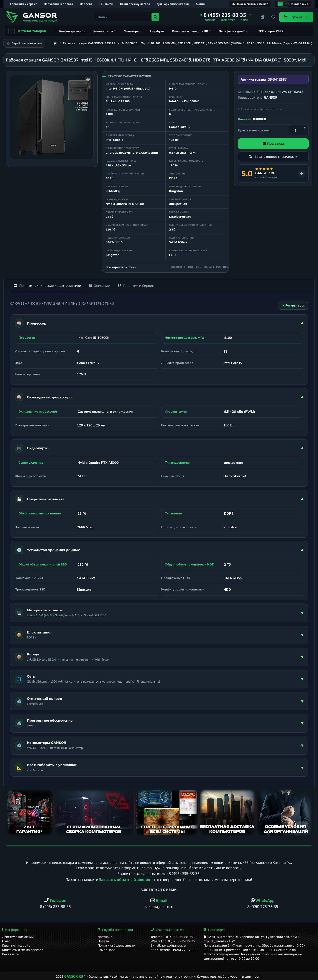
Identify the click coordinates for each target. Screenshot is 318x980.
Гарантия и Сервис (136, 286)
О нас (6, 941)
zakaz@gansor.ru (159, 906)
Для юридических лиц (173, 4)
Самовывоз (107, 950)
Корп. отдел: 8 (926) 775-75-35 (174, 950)
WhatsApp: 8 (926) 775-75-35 (173, 941)
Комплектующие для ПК (191, 31)
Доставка (105, 937)
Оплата (103, 941)
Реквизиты (11, 954)
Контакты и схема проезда (23, 950)
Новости (86, 4)
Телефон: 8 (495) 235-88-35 (172, 937)
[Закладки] (273, 17)
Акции (200, 4)
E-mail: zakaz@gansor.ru (168, 945)
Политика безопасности (116, 945)
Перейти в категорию (24, 43)
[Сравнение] (263, 17)
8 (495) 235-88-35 (184, 873)
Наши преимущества (135, 4)
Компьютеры (105, 31)
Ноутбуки (157, 31)
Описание (99, 286)
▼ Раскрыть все (293, 305)
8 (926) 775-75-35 (263, 906)
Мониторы (133, 31)
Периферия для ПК (235, 31)
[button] (226, 15)
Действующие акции (18, 937)
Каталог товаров (30, 31)
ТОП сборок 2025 (271, 31)
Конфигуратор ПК (72, 31)
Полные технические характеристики (47, 286)
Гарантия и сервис (24, 4)
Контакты (106, 4)
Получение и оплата (58, 4)
